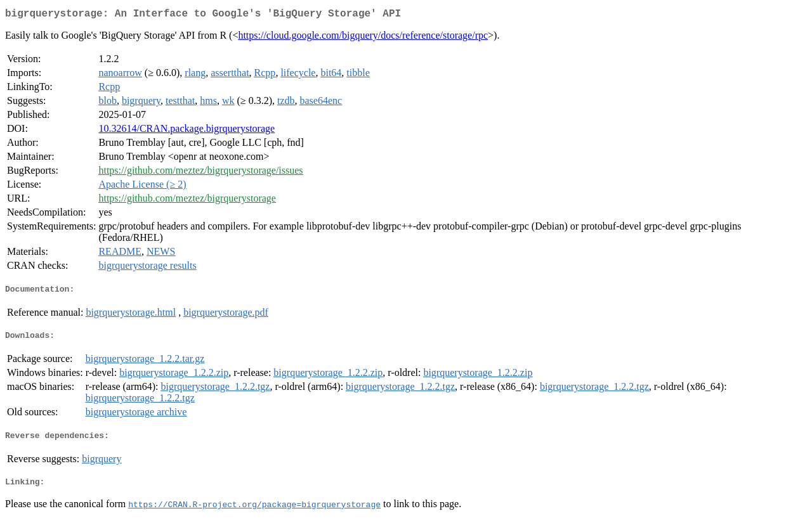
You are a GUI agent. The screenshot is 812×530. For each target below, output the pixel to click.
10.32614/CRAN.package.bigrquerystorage (187, 131)
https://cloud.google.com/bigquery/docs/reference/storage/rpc (363, 38)
